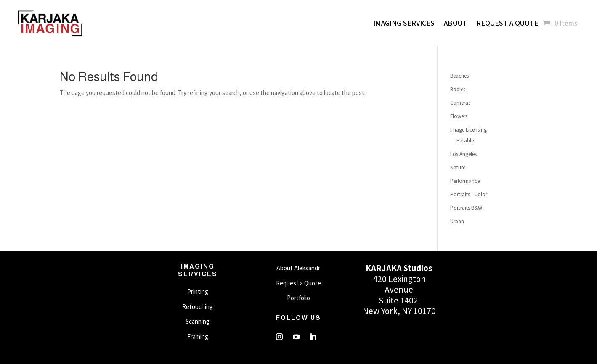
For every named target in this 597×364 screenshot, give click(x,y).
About (455, 23)
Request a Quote (507, 23)
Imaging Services (404, 23)
